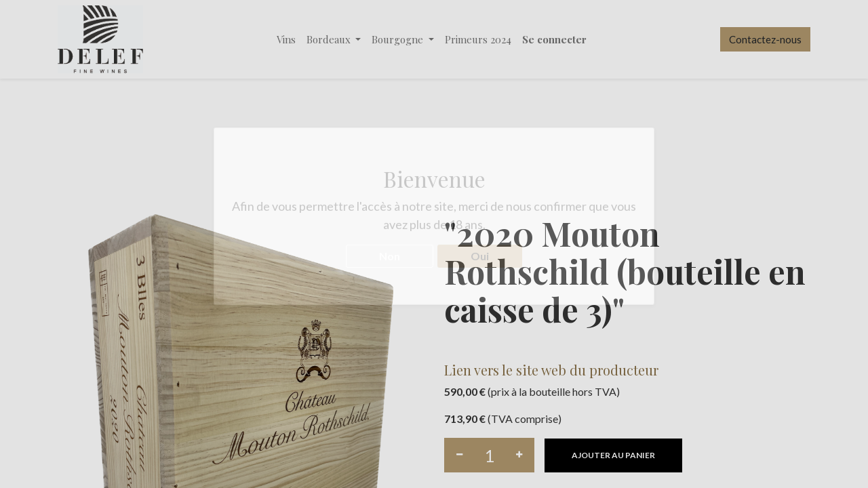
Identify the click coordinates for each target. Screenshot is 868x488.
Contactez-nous (765, 39)
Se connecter (554, 39)
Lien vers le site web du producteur (551, 370)
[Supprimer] (459, 455)
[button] (613, 455)
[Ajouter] (519, 455)
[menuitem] (286, 40)
